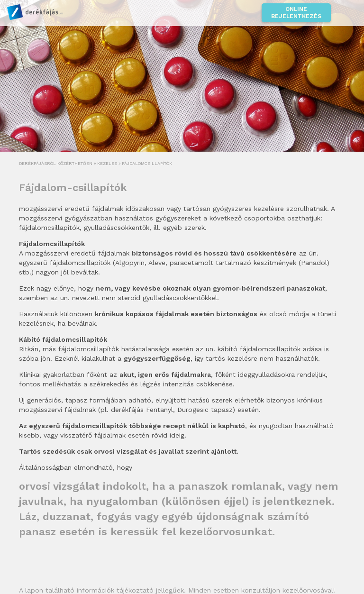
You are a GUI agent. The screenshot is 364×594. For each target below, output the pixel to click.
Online (296, 13)
